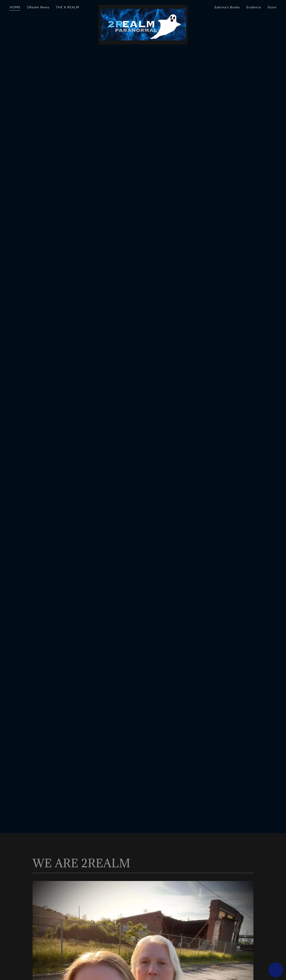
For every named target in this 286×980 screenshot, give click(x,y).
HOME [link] (15, 7)
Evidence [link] (254, 7)
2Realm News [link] (38, 7)
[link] (143, 6)
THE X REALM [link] (68, 7)
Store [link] (272, 7)
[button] (276, 970)
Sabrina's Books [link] (227, 7)
